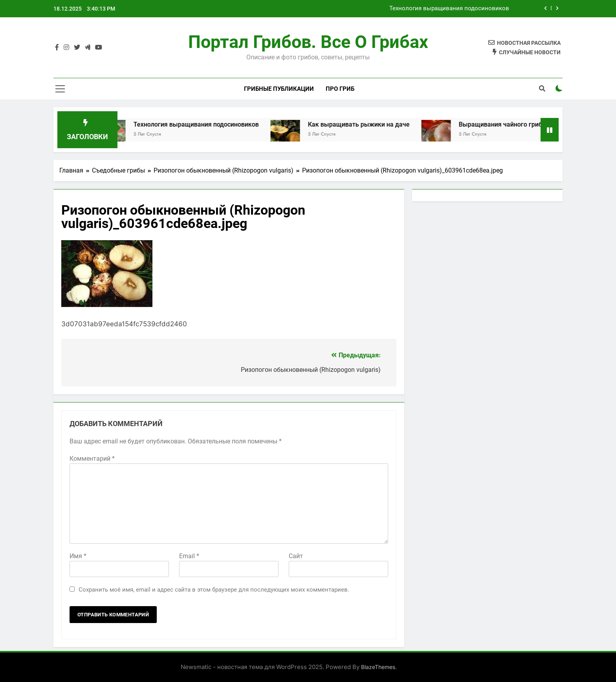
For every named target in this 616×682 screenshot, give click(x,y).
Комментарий (92, 459)
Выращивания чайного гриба (510, 124)
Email (189, 556)
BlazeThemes (378, 667)
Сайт (296, 556)
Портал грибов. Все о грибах (308, 42)
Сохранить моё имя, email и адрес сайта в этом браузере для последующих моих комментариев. (214, 590)
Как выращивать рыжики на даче (367, 124)
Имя (78, 556)
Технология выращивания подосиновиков (449, 9)
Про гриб (340, 89)
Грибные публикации (279, 89)
